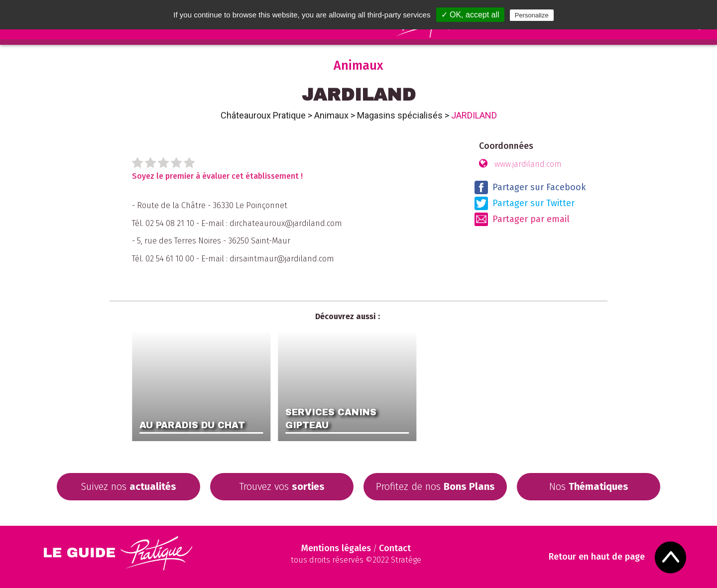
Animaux (331, 115)
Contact (395, 548)
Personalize (532, 15)
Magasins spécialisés (400, 115)
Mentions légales (336, 548)
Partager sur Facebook (530, 187)
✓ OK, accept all (470, 15)
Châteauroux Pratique (263, 115)
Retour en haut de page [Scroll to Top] (597, 557)
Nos (589, 486)
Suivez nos (128, 486)
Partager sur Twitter (525, 203)
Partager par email (522, 219)
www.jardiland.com (528, 164)
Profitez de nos (435, 486)
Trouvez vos (282, 486)
